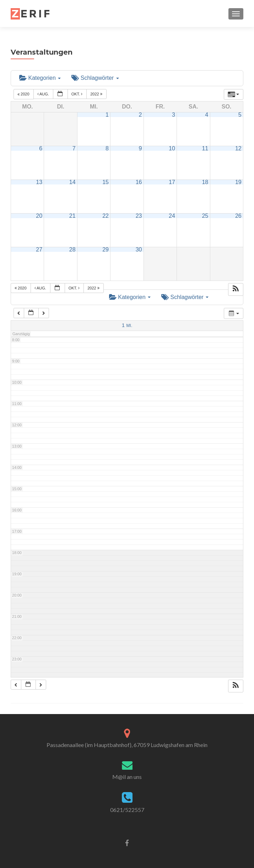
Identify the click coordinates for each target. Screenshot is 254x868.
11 (205, 148)
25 (205, 216)
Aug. (44, 94)
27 (39, 250)
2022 (97, 94)
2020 (24, 94)
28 (72, 250)
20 (39, 216)
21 (72, 216)
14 (72, 182)
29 (106, 250)
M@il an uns (127, 777)
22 (106, 216)
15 (106, 182)
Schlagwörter (95, 78)
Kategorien (40, 78)
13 (39, 182)
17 (172, 182)
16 (139, 182)
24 (172, 216)
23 (139, 216)
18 (205, 182)
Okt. (78, 94)
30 (139, 250)
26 (238, 216)
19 (238, 182)
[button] (236, 289)
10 (172, 148)
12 (238, 148)
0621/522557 (127, 810)
